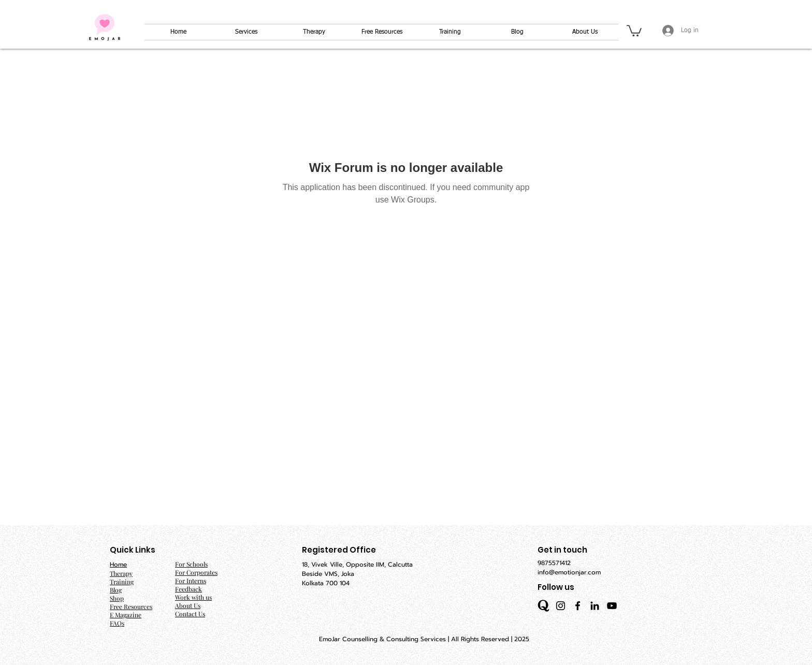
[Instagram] (561, 606)
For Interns (191, 581)
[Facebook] (578, 606)
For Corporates (196, 572)
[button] (634, 30)
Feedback (189, 589)
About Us (188, 605)
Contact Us (190, 614)
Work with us (193, 597)
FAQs (117, 623)
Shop (117, 598)
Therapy (121, 573)
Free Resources (131, 606)
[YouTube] (612, 606)
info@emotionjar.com (569, 572)
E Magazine (126, 615)
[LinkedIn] (595, 606)
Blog (116, 590)
